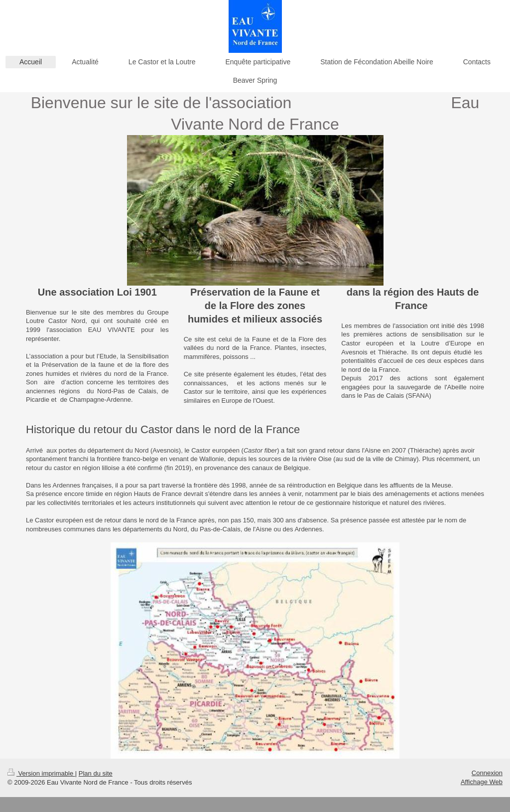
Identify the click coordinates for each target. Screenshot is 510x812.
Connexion (487, 773)
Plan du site (96, 773)
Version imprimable (41, 773)
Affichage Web (482, 782)
